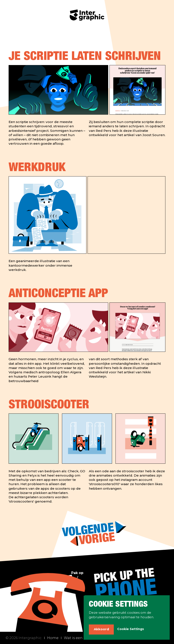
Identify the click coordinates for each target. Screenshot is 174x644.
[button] (101, 630)
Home (53, 638)
